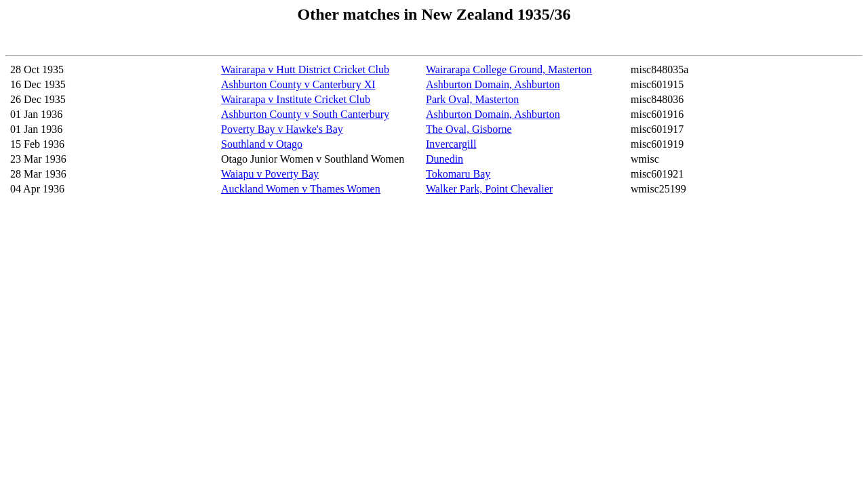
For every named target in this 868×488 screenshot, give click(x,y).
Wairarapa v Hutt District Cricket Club (305, 69)
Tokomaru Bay (458, 174)
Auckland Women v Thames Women (301, 189)
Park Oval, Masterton (472, 99)
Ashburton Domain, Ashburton (493, 84)
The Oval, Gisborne (469, 129)
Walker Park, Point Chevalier (489, 189)
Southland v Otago (262, 144)
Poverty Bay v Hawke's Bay (282, 129)
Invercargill (451, 144)
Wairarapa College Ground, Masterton (509, 69)
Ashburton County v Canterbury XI (298, 84)
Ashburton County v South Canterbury (305, 114)
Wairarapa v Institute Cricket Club (296, 99)
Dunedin (445, 159)
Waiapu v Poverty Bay (270, 174)
